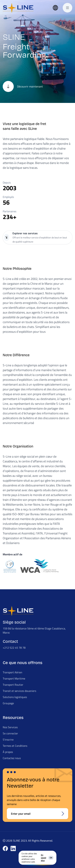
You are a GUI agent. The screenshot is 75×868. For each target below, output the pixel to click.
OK (51, 858)
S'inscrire (8, 740)
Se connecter (10, 733)
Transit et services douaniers (19, 691)
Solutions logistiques (15, 697)
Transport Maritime (14, 678)
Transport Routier (13, 685)
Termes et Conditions (15, 746)
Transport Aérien (12, 672)
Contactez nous (12, 758)
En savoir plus (44, 858)
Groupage (8, 703)
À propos (8, 752)
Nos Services (10, 727)
